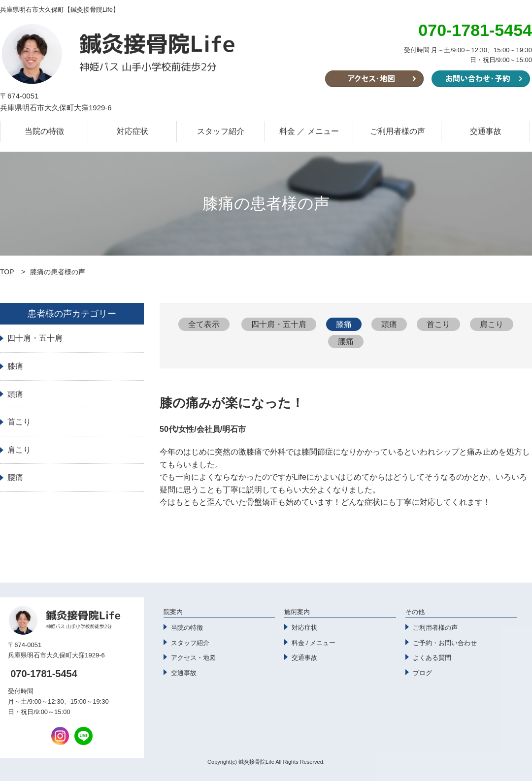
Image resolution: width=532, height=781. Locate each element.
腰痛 (346, 342)
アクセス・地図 (193, 658)
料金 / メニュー (314, 643)
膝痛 (344, 324)
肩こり (492, 324)
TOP (7, 272)
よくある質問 (432, 658)
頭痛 (389, 324)
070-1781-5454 (44, 674)
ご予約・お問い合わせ (445, 643)
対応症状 (133, 131)
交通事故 (486, 131)
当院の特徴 (44, 131)
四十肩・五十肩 (279, 324)
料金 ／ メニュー (309, 131)
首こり (438, 324)
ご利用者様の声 (398, 131)
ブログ (422, 673)
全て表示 (204, 324)
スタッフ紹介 (221, 131)
